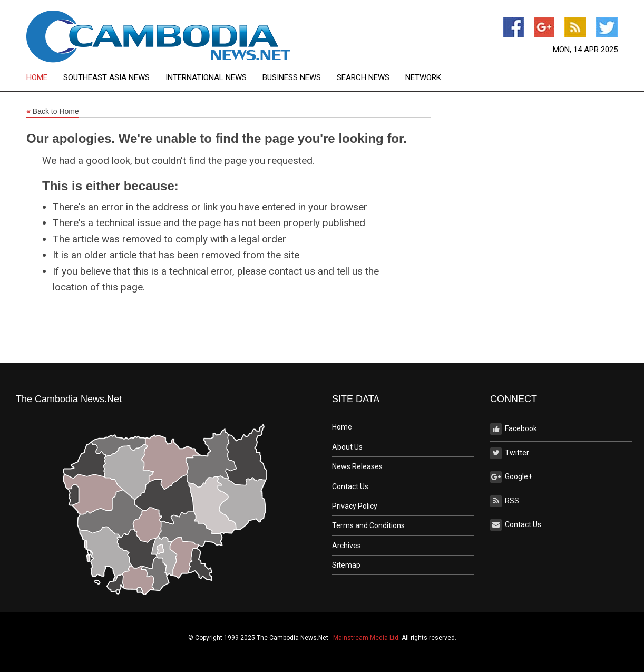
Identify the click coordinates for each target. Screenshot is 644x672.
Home (37, 78)
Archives (347, 546)
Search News (363, 78)
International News (206, 78)
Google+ (511, 477)
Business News (292, 78)
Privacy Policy (355, 506)
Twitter (510, 453)
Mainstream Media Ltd (366, 638)
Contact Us (350, 486)
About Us (347, 447)
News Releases (357, 466)
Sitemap (346, 565)
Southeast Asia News (106, 78)
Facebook (514, 429)
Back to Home (53, 112)
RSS (505, 501)
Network (423, 78)
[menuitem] (45, 78)
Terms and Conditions (368, 525)
